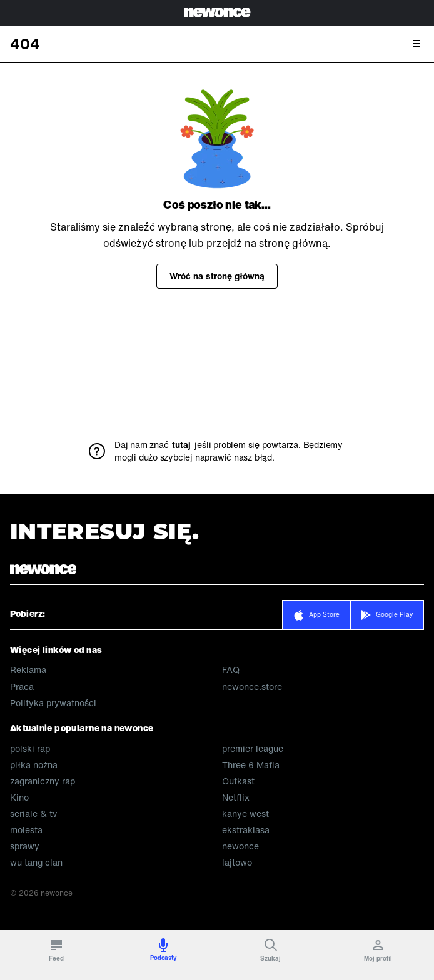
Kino (19, 797)
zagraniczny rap (43, 781)
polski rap (30, 749)
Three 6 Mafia (251, 765)
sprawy (25, 846)
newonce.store (252, 687)
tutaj (181, 445)
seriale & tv (33, 814)
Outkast (238, 781)
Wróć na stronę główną (217, 276)
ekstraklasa (246, 830)
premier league (253, 749)
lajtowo (237, 862)
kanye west (245, 814)
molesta (26, 830)
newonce (240, 846)
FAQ (231, 670)
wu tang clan (36, 862)
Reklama (28, 670)
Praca (22, 687)
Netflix (236, 797)
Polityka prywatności (53, 703)
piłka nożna (34, 765)
